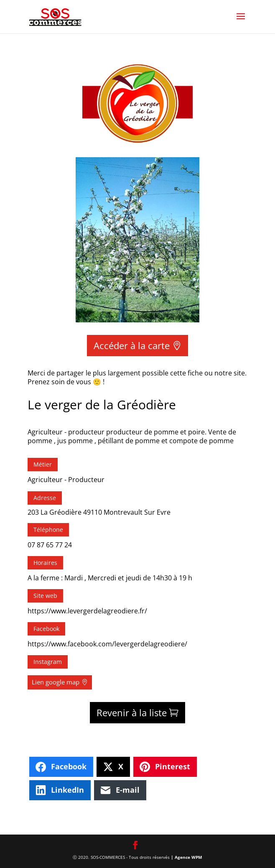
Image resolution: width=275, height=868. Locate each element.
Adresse (45, 498)
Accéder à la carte (132, 345)
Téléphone (48, 530)
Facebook (46, 629)
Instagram (48, 662)
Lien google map (56, 682)
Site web (45, 596)
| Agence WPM (186, 857)
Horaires (45, 563)
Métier (43, 464)
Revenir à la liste (132, 712)
